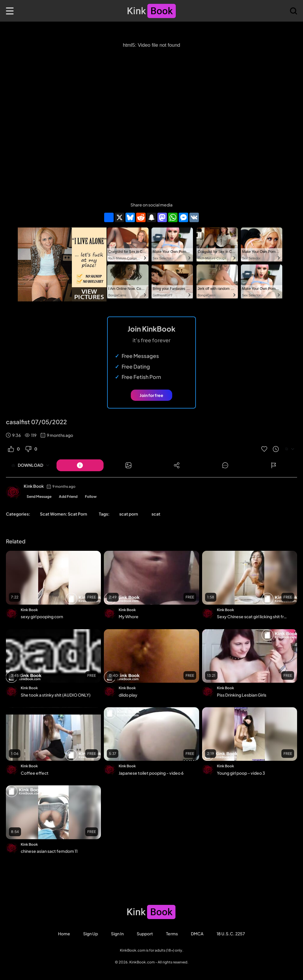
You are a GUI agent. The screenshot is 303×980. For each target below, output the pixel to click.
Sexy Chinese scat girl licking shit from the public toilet (253, 616)
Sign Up (91, 934)
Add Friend (68, 497)
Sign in (117, 934)
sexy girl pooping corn (42, 616)
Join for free (151, 395)
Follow (91, 497)
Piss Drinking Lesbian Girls (242, 695)
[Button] (80, 465)
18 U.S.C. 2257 (231, 934)
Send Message (39, 497)
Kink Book (34, 486)
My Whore (129, 616)
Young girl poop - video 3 (241, 773)
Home (64, 934)
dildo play (128, 695)
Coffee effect (35, 773)
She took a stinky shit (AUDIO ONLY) (56, 695)
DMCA (197, 934)
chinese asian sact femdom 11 (49, 851)
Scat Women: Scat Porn (63, 514)
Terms (172, 934)
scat (156, 514)
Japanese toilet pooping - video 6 (151, 773)
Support (145, 934)
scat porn (129, 514)
